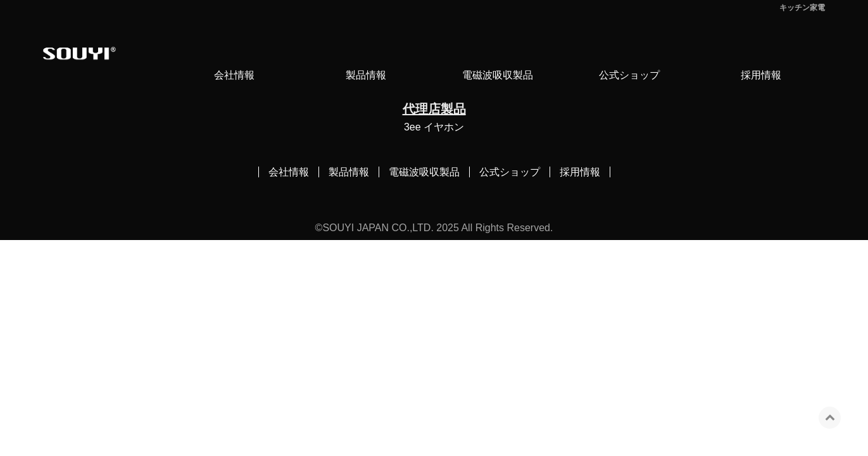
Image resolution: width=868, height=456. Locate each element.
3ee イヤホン (434, 127)
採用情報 (761, 75)
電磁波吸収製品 (498, 75)
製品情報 (366, 75)
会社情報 (234, 75)
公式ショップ (629, 75)
